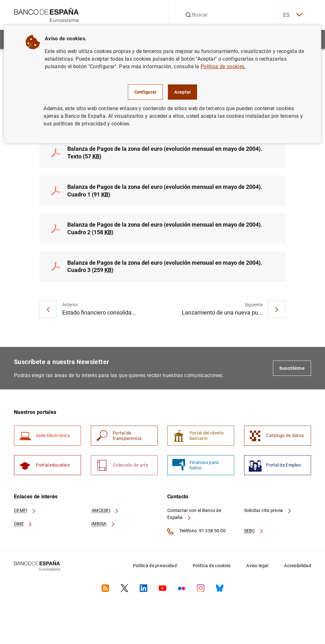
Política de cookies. (223, 66)
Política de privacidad (155, 568)
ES (291, 15)
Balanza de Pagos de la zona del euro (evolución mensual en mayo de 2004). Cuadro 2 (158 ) (165, 229)
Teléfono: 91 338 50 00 (196, 534)
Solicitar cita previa (268, 513)
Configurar (146, 92)
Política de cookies (212, 568)
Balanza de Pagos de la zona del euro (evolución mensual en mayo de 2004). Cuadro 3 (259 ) (165, 267)
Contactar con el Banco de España (194, 516)
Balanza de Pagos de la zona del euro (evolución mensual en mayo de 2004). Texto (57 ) (165, 153)
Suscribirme (292, 369)
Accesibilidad (298, 568)
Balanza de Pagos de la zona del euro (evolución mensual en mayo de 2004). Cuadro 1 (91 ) (165, 191)
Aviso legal (257, 568)
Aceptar (182, 92)
